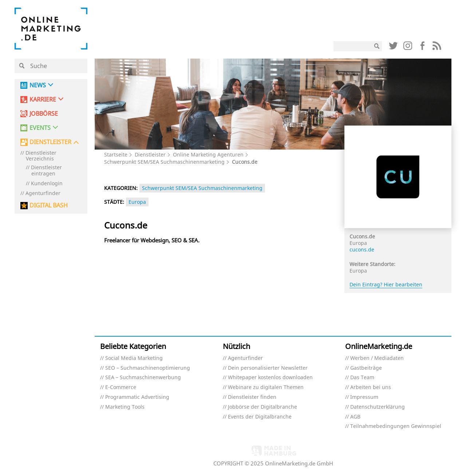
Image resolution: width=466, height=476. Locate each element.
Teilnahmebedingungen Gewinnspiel (396, 426)
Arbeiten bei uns (371, 387)
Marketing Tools (125, 407)
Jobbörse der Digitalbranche (262, 407)
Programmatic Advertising (137, 397)
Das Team (362, 378)
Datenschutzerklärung (378, 407)
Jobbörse (44, 114)
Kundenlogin (47, 184)
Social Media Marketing (134, 358)
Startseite (116, 154)
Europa (137, 202)
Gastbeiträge (366, 368)
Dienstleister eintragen (46, 171)
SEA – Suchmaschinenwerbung (143, 378)
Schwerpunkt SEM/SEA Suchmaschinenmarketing (164, 162)
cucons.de (362, 249)
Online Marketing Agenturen (208, 154)
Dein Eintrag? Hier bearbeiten (386, 284)
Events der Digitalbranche (260, 417)
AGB (355, 417)
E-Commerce (121, 387)
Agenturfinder (43, 193)
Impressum (364, 397)
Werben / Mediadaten (377, 358)
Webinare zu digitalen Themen (266, 387)
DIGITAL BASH (49, 205)
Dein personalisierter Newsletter (268, 368)
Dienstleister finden (252, 397)
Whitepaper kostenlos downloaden (270, 378)
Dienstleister (150, 154)
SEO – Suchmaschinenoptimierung (148, 368)
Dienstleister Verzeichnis (41, 156)
